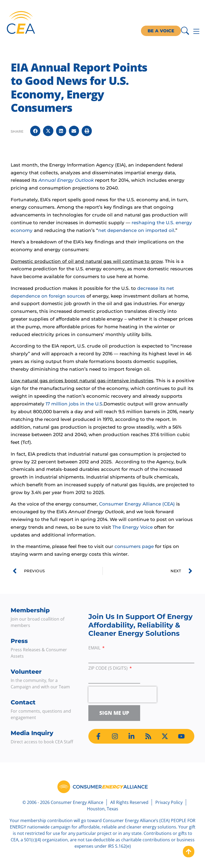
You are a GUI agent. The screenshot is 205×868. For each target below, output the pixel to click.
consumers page (134, 546)
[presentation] (123, 695)
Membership (30, 610)
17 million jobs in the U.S (74, 404)
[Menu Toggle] (196, 31)
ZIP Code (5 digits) (109, 668)
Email (95, 648)
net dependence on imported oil (136, 230)
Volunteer (26, 672)
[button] (35, 131)
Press (19, 641)
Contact (23, 702)
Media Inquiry (32, 733)
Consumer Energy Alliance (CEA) (137, 504)
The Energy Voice (133, 527)
